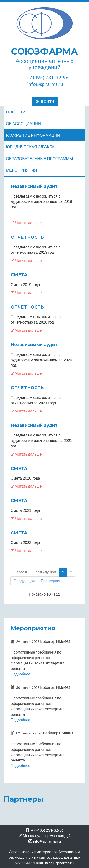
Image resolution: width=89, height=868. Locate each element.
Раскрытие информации (33, 135)
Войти (45, 102)
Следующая (24, 581)
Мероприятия (21, 170)
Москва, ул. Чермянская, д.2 (47, 836)
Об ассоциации (23, 124)
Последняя (51, 581)
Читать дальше (26, 223)
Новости (16, 112)
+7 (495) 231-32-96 (47, 830)
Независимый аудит (34, 186)
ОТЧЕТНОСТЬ (27, 237)
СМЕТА (19, 275)
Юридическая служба (30, 147)
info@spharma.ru (47, 841)
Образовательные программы (39, 158)
